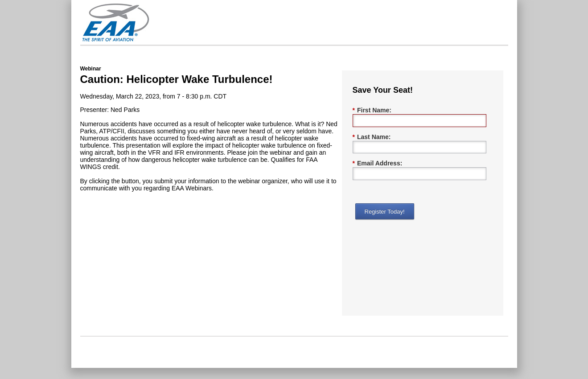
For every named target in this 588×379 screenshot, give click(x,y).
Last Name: (372, 137)
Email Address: (378, 163)
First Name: (372, 110)
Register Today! (385, 212)
